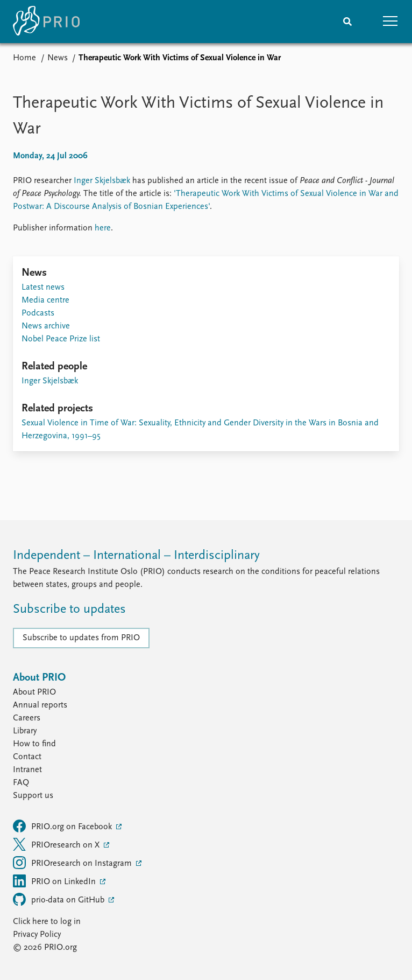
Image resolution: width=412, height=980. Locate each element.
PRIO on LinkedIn (55, 881)
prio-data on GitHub (60, 899)
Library (25, 731)
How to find (34, 744)
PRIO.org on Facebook (63, 826)
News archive (46, 326)
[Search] (347, 22)
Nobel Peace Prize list (61, 339)
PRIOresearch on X (57, 844)
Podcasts (38, 313)
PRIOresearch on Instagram (73, 863)
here (103, 228)
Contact (27, 757)
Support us (33, 796)
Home (24, 58)
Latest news (43, 288)
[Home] (46, 22)
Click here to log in (47, 922)
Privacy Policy (37, 935)
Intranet (27, 770)
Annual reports (40, 705)
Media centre (45, 300)
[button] (390, 22)
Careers (27, 718)
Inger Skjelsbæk (102, 181)
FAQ (21, 783)
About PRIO (34, 692)
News (58, 58)
